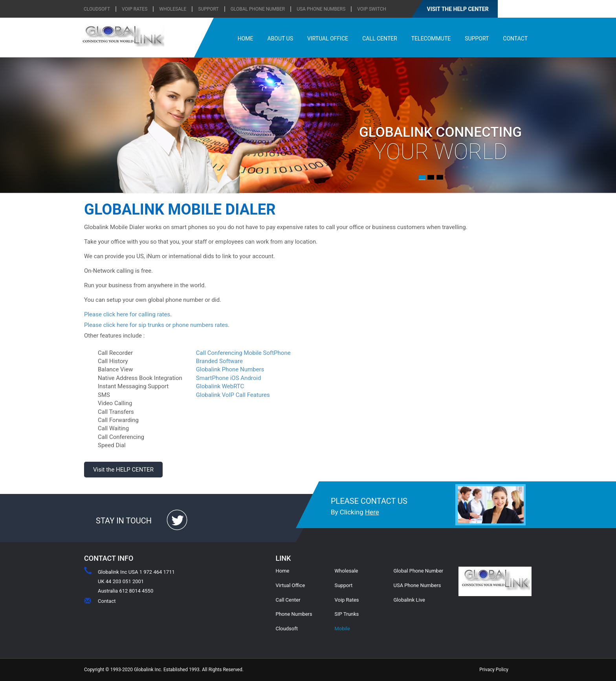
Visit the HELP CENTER (123, 470)
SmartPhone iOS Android (229, 378)
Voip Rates (347, 600)
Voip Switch (372, 9)
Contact (107, 601)
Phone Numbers (294, 614)
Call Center (288, 600)
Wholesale (346, 571)
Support (344, 585)
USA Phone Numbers (321, 9)
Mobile (342, 629)
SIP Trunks (347, 614)
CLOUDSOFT (97, 9)
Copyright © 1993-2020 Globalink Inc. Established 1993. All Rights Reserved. (164, 670)
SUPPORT (208, 9)
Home (283, 571)
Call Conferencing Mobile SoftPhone (243, 353)
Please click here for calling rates (127, 314)
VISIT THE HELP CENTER (458, 9)
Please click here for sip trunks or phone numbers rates (156, 325)
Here (372, 512)
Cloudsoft (287, 629)
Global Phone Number (258, 9)
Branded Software (219, 361)
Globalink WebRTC (220, 386)
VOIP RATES (135, 9)
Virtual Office (291, 585)
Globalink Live (409, 600)
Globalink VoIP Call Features (233, 395)
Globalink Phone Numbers (230, 369)
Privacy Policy (494, 670)
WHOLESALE (173, 9)
